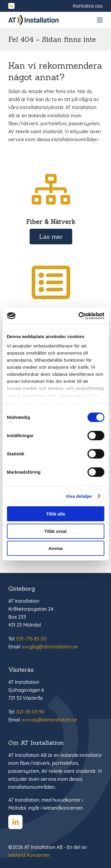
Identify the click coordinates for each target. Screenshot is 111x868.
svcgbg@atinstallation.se (50, 647)
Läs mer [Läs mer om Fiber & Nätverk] (51, 237)
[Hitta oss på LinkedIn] (11, 6)
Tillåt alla (56, 514)
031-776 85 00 (31, 639)
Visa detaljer (79, 496)
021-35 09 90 (30, 712)
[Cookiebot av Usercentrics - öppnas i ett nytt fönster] (79, 316)
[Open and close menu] (100, 20)
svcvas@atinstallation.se (49, 720)
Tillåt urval (55, 531)
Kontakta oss (88, 6)
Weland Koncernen (29, 855)
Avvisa (56, 548)
